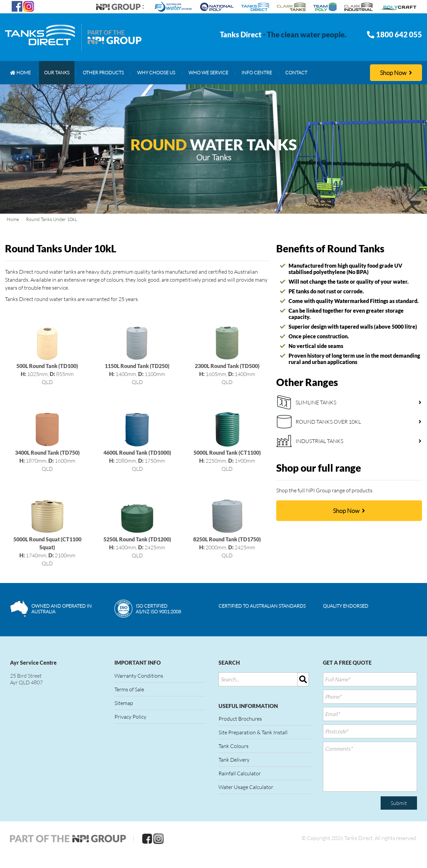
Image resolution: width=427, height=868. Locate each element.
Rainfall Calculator (240, 773)
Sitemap (124, 703)
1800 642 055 (399, 34)
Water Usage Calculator (246, 787)
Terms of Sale (129, 689)
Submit (399, 803)
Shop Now (396, 73)
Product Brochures (240, 719)
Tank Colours (234, 746)
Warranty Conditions (139, 676)
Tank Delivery (234, 760)
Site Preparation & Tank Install (253, 732)
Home (13, 219)
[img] (303, 679)
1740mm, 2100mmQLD (47, 539)
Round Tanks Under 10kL (52, 219)
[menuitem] (20, 73)
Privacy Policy (130, 717)
